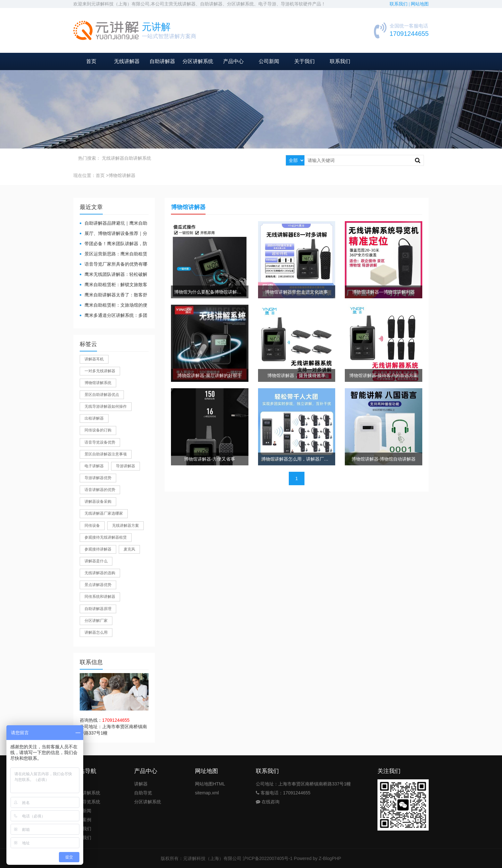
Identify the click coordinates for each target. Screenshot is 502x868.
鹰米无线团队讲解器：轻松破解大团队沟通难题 (113, 275)
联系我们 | (400, 4)
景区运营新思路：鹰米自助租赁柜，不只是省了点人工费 (113, 254)
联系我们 (340, 61)
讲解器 (141, 784)
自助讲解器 (162, 61)
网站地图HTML (210, 784)
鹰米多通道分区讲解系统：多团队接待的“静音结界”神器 (113, 316)
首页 (91, 61)
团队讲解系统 (87, 793)
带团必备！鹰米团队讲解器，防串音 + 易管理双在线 (113, 244)
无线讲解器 (127, 61)
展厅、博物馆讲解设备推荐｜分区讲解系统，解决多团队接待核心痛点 (113, 234)
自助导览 (143, 793)
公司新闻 (269, 61)
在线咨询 (268, 802)
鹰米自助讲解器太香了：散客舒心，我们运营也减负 (113, 295)
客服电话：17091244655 (283, 793)
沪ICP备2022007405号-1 (268, 858)
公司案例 (82, 820)
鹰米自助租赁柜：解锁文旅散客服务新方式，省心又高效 (113, 285)
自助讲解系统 (138, 158)
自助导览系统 (87, 802)
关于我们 (304, 61)
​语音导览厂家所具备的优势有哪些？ (113, 265)
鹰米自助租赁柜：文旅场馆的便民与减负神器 (113, 305)
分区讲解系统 (198, 61)
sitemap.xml (207, 793)
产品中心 (233, 61)
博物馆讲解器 (122, 175)
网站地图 (420, 4)
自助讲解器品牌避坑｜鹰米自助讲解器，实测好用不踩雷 (113, 224)
